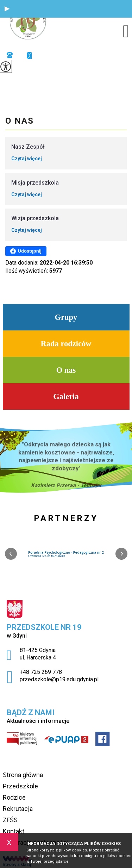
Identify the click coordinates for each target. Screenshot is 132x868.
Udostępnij (26, 251)
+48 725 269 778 (10, 55)
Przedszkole (20, 786)
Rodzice (14, 797)
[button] (7, 9)
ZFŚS (10, 820)
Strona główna (23, 775)
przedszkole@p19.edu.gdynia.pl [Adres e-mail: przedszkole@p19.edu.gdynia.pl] (59, 679)
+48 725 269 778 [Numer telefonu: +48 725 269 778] (41, 672)
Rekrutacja (18, 809)
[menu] (126, 31)
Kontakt (14, 831)
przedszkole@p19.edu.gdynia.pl (29, 56)
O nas (20, 121)
